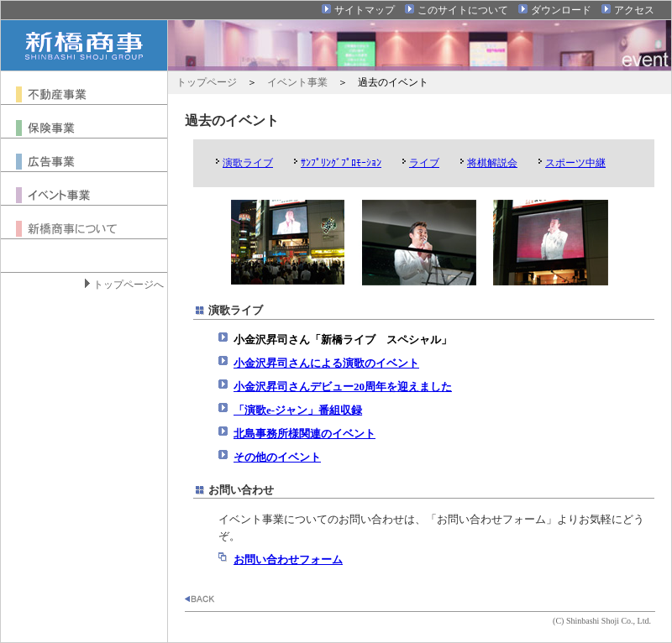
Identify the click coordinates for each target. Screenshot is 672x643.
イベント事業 (297, 82)
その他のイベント (277, 457)
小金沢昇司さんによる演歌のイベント (326, 363)
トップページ (207, 82)
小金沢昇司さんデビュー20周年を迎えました (343, 387)
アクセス (634, 10)
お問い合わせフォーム (288, 559)
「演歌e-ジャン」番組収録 (298, 410)
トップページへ (129, 285)
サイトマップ (365, 10)
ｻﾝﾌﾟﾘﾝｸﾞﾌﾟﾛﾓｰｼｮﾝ (341, 163)
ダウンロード (561, 10)
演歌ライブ (248, 163)
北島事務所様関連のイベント (304, 434)
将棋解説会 (492, 163)
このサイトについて (463, 10)
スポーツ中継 (575, 163)
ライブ (424, 163)
